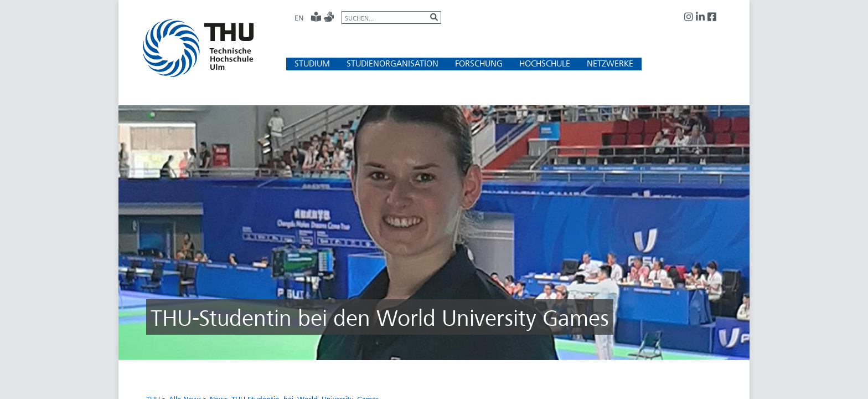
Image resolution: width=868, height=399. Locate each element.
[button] (312, 63)
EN (299, 18)
